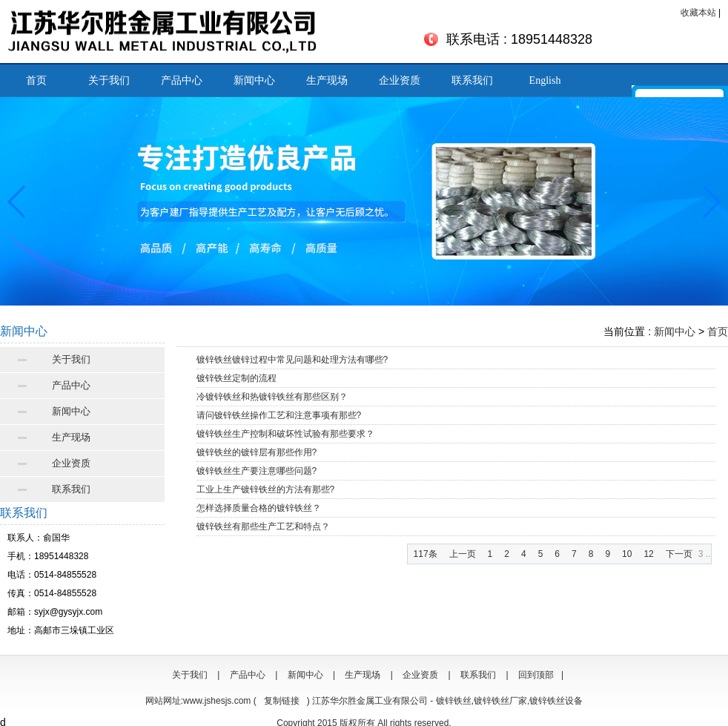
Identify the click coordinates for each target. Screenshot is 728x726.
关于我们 (109, 80)
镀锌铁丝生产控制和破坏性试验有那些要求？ (285, 434)
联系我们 (472, 80)
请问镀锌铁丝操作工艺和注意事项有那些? (279, 415)
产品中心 (182, 80)
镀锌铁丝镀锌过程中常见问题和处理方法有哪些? (292, 360)
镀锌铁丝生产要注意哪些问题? (257, 471)
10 (627, 554)
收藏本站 (698, 13)
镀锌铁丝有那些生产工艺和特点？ (263, 527)
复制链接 (282, 701)
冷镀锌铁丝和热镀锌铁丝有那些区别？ (272, 397)
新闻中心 (254, 80)
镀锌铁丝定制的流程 (236, 378)
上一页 (463, 554)
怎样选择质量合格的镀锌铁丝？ (259, 508)
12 (648, 554)
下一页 (679, 554)
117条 (426, 554)
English (545, 80)
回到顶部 (536, 675)
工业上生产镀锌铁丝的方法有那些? (266, 489)
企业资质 (400, 80)
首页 (36, 80)
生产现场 (327, 80)
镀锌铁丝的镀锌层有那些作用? (257, 452)
